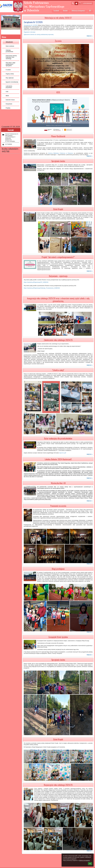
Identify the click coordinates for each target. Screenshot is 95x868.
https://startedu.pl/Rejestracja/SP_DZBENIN (36, 282)
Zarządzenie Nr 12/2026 (31, 25)
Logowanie (87, 3)
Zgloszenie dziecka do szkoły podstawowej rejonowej (39, 34)
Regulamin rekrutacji (30, 32)
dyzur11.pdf (63, 453)
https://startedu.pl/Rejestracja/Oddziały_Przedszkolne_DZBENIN (42, 288)
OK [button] (90, 864)
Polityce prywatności (84, 860)
